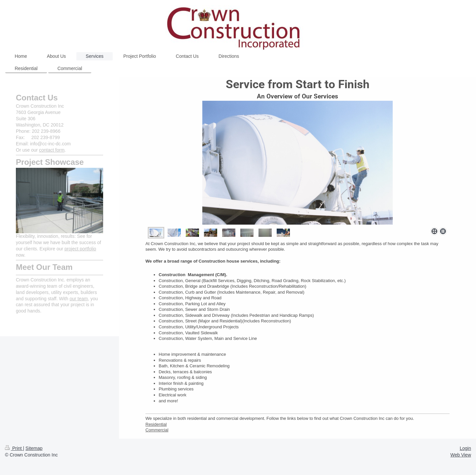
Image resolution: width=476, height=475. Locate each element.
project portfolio (80, 249)
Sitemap (34, 448)
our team (79, 299)
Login (465, 448)
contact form (52, 150)
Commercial (157, 430)
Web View (461, 455)
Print (14, 448)
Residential (156, 424)
